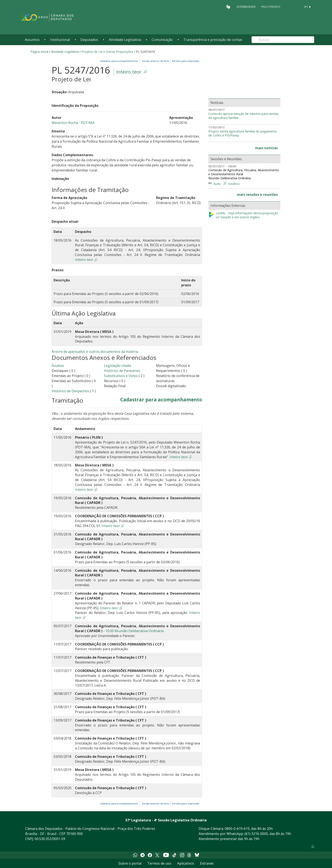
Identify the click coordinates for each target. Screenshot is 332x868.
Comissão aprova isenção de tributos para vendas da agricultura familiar (243, 116)
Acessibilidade (246, 7)
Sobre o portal (130, 863)
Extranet (207, 863)
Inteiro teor (129, 72)
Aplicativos (186, 863)
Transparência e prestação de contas (213, 40)
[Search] (283, 40)
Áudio (217, 184)
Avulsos (58, 366)
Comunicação (162, 40)
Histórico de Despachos (70, 391)
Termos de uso (159, 863)
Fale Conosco (271, 7)
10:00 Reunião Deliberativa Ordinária (135, 631)
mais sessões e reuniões (257, 195)
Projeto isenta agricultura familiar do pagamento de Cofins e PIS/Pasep (243, 133)
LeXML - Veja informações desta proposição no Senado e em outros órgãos (243, 215)
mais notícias (266, 148)
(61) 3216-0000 (256, 834)
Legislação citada (117, 366)
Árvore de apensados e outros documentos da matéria (95, 352)
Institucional (60, 40)
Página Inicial (39, 52)
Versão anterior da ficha (155, 61)
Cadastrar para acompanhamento (120, 61)
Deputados (89, 40)
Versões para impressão (185, 61)
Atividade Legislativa (125, 40)
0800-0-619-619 (237, 829)
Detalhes (234, 184)
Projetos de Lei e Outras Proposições (107, 52)
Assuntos (32, 40)
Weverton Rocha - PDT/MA (73, 123)
